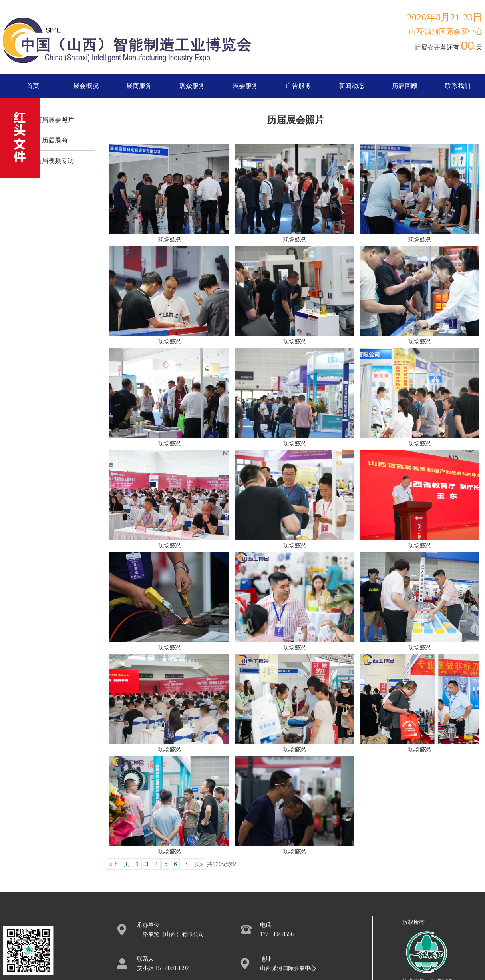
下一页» (193, 864)
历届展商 (55, 140)
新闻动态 (352, 86)
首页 (33, 86)
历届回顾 (405, 86)
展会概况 (86, 86)
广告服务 (298, 86)
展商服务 (139, 86)
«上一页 (119, 864)
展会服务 (245, 86)
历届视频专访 (55, 161)
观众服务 (192, 86)
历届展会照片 (55, 120)
